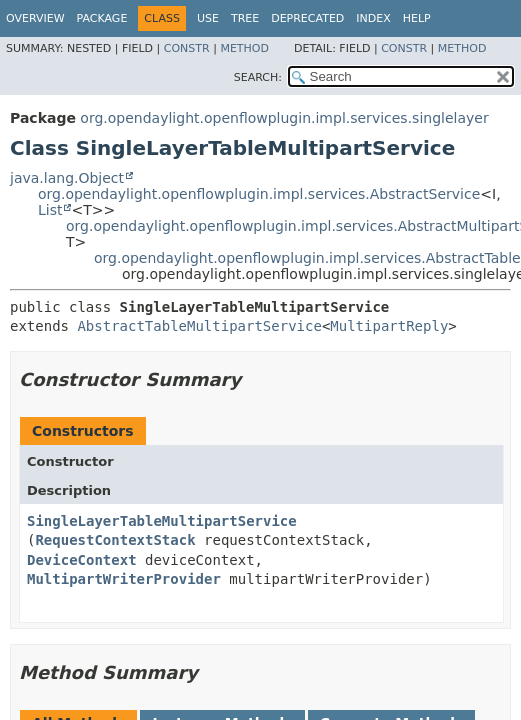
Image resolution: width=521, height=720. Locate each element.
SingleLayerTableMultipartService (162, 521)
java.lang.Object (67, 178)
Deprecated (307, 18)
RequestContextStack (115, 540)
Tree (245, 18)
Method (244, 48)
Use (208, 18)
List (50, 210)
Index (373, 18)
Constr (187, 48)
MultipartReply (389, 326)
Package (102, 18)
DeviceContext (82, 560)
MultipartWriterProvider (124, 579)
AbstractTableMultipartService (199, 326)
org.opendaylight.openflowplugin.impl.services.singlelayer (284, 118)
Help (417, 18)
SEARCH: (258, 77)
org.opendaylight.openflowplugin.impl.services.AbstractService (259, 194)
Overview (35, 18)
